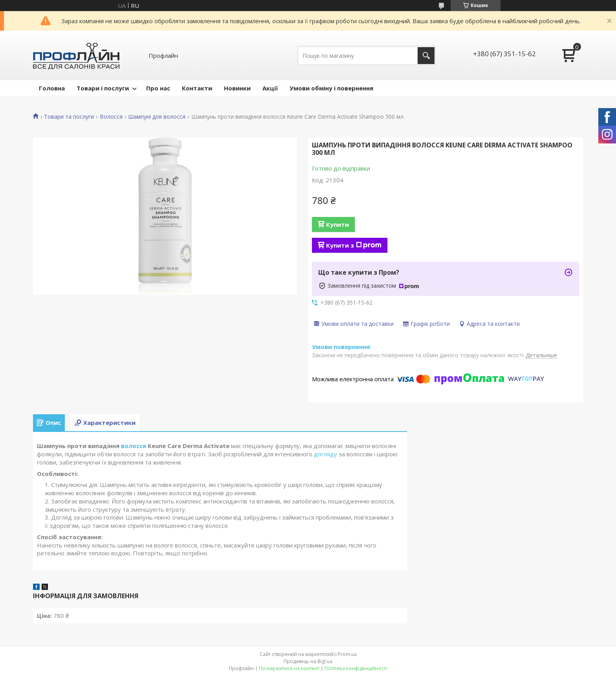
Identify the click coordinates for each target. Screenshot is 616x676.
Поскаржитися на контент (289, 668)
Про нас (158, 88)
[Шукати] (426, 56)
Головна (52, 88)
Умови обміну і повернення (331, 88)
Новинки (237, 88)
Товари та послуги (69, 117)
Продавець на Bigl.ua (308, 661)
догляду (325, 454)
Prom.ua (347, 654)
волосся (134, 446)
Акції (270, 88)
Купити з (354, 245)
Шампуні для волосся (157, 117)
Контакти (197, 88)
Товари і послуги (103, 88)
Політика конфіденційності (356, 668)
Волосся (111, 117)
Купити (337, 224)
